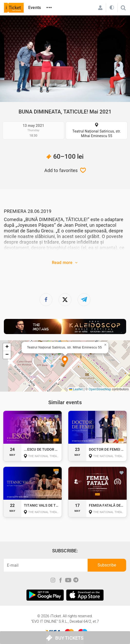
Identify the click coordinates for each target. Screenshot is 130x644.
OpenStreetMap (100, 389)
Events (35, 8)
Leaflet (76, 389)
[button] (65, 361)
